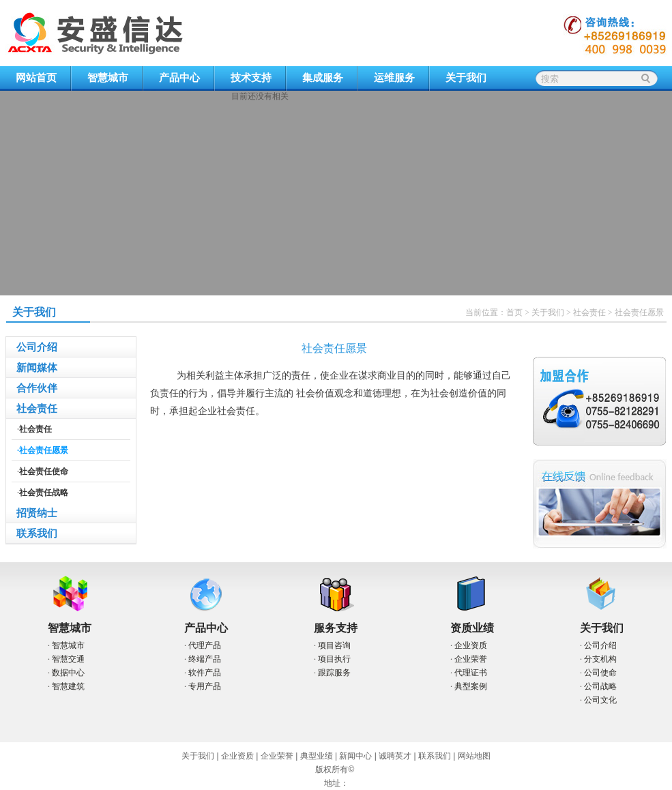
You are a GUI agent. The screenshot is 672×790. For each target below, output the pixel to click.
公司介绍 (37, 347)
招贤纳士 (37, 513)
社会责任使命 (44, 471)
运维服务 (394, 78)
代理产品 (205, 645)
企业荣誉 (471, 659)
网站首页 (36, 78)
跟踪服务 (334, 673)
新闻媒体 (37, 368)
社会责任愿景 (639, 312)
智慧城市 (108, 78)
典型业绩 (317, 756)
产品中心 (179, 78)
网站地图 (474, 756)
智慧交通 (68, 659)
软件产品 (205, 673)
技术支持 (251, 78)
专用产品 (205, 686)
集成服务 (323, 78)
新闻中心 (355, 756)
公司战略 (600, 686)
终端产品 (205, 659)
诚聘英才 (395, 756)
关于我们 (466, 78)
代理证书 (471, 673)
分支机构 (600, 659)
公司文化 (600, 700)
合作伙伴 (37, 388)
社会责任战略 (44, 493)
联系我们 (37, 533)
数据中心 (68, 673)
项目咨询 (334, 645)
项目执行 (334, 659)
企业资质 (471, 645)
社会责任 (589, 312)
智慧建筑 (68, 686)
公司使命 (600, 673)
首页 (514, 312)
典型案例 (471, 686)
